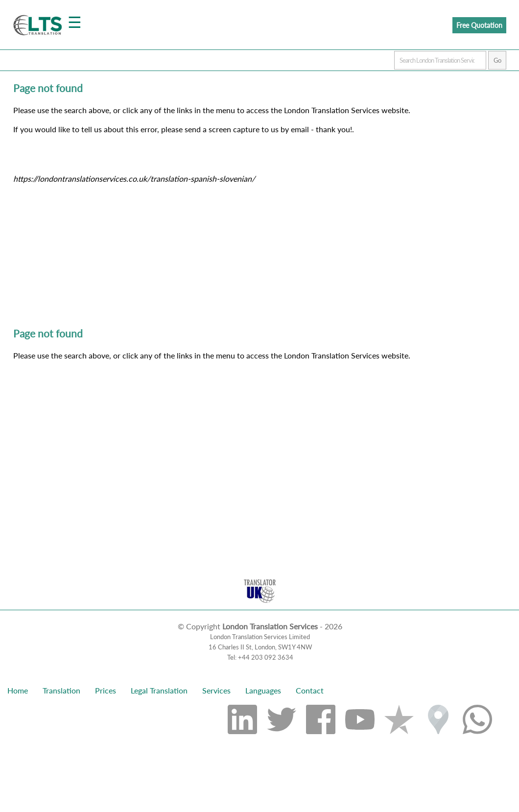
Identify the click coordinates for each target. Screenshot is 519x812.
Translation (61, 690)
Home (18, 690)
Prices (106, 690)
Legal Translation (159, 690)
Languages (263, 690)
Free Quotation (479, 25)
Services (216, 690)
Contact (310, 690)
